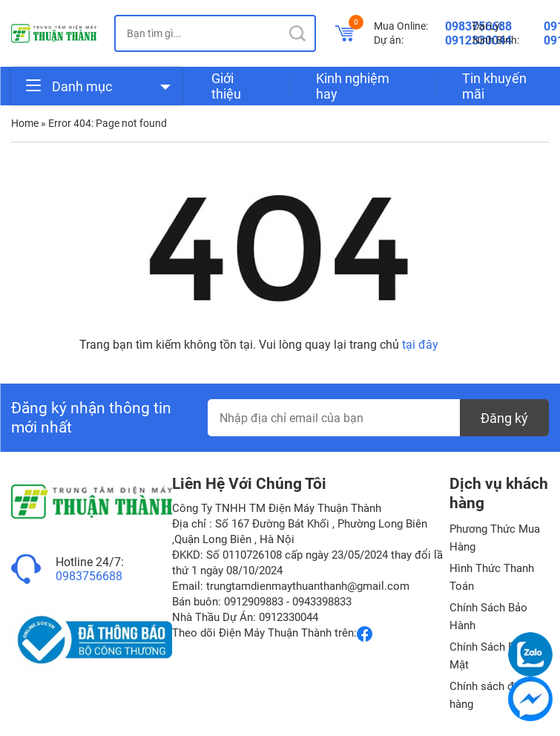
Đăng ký (504, 418)
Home (25, 123)
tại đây (420, 345)
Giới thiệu (226, 86)
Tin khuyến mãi (494, 86)
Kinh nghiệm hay (353, 86)
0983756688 (89, 576)
